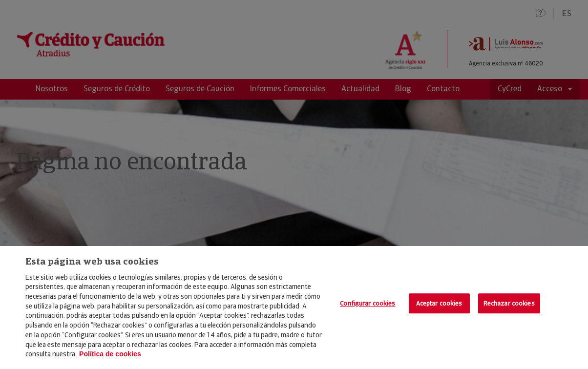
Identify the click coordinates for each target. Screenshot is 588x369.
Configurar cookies (367, 303)
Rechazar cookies (509, 303)
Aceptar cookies (439, 303)
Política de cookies (110, 354)
